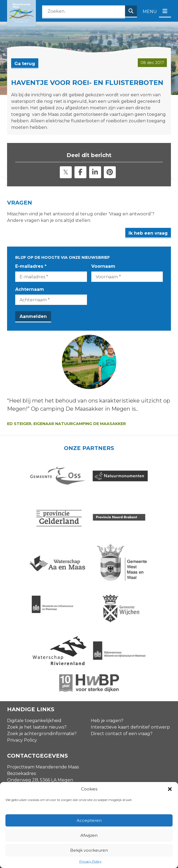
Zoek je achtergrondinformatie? (42, 650)
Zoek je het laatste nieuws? (37, 643)
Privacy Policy (90, 861)
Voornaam (103, 266)
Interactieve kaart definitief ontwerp (130, 643)
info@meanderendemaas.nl (37, 747)
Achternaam (30, 289)
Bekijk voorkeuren (89, 850)
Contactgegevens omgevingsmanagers (50, 737)
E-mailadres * (31, 266)
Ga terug (25, 64)
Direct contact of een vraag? (122, 650)
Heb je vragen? (107, 636)
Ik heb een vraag (148, 233)
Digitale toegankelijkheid (34, 636)
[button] (170, 789)
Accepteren (89, 820)
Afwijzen (89, 835)
